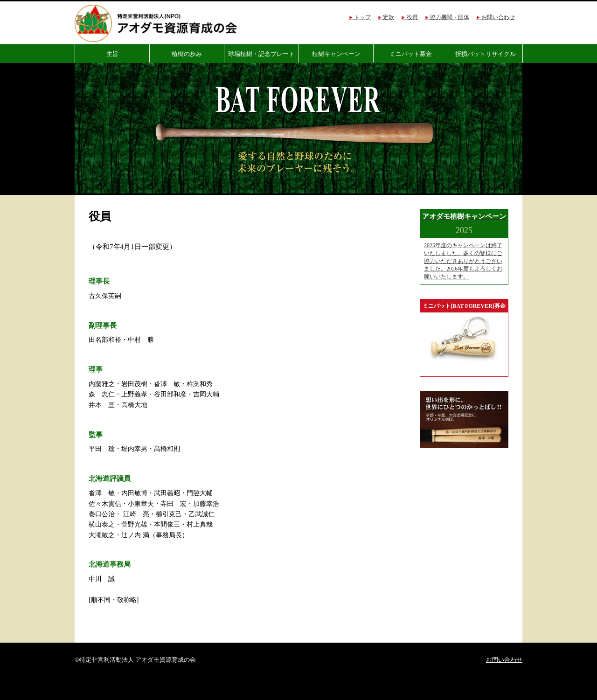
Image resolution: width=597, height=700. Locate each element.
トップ (362, 17)
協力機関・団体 (450, 17)
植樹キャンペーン (336, 54)
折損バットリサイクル (486, 54)
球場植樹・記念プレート (261, 54)
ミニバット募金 (411, 54)
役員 (412, 17)
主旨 (112, 54)
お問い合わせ (498, 17)
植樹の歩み (187, 54)
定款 (389, 17)
